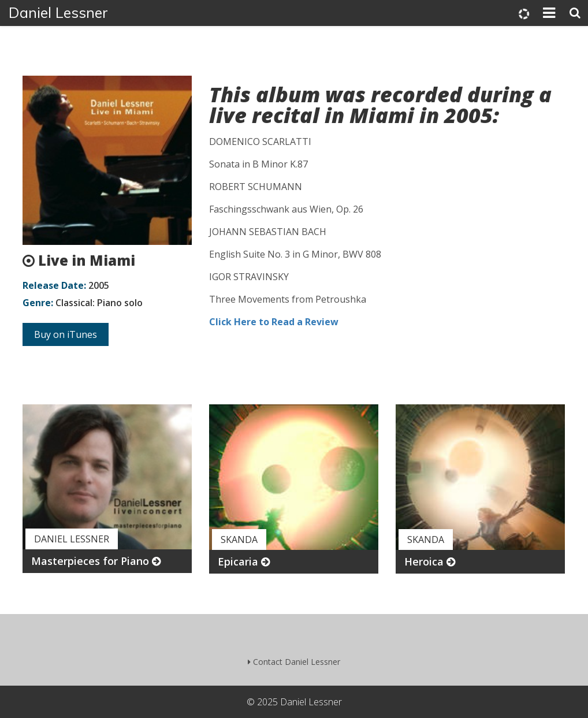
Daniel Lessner (58, 12)
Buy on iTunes (66, 334)
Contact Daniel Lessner (294, 662)
